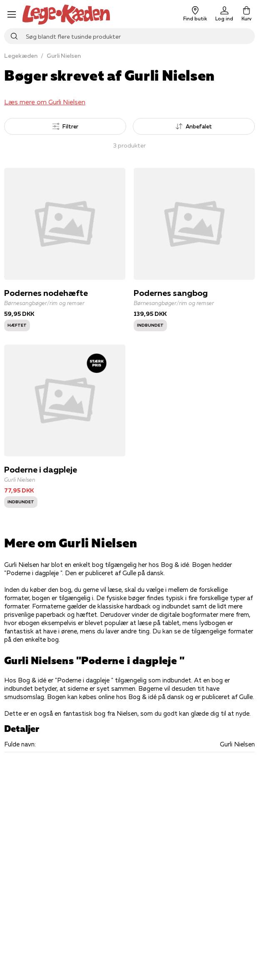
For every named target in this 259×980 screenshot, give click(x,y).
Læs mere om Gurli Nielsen (45, 102)
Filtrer (65, 126)
